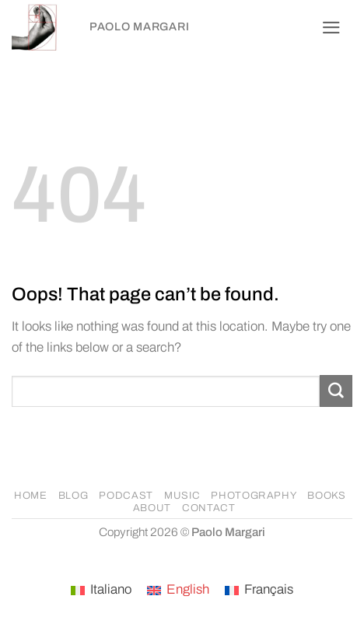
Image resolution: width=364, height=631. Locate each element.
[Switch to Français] (259, 591)
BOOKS (326, 496)
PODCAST (126, 496)
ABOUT (152, 508)
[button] (331, 28)
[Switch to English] (178, 591)
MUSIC (182, 496)
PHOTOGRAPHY (254, 496)
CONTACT (209, 508)
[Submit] (336, 391)
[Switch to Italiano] (101, 591)
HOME (31, 496)
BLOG (73, 496)
